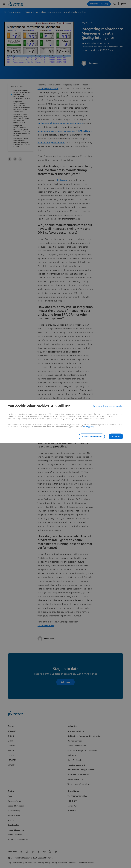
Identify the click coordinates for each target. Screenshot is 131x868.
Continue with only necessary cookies (108, 406)
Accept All (116, 436)
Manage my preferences (92, 436)
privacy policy (88, 427)
